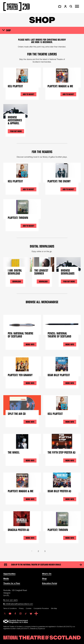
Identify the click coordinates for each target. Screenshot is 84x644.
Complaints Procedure (41, 608)
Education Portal (50, 583)
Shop (8, 30)
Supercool (41, 628)
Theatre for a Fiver (12, 583)
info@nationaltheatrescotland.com (18, 604)
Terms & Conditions (10, 608)
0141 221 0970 (10, 600)
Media (6, 578)
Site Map (54, 608)
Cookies (29, 608)
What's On (47, 574)
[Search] (71, 6)
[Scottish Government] (42, 622)
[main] (42, 285)
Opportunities (9, 574)
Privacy (21, 608)
